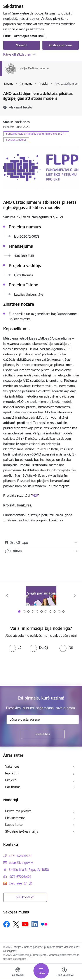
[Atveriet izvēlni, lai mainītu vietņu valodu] (18, 972)
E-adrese (16, 883)
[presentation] (37, 668)
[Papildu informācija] (30, 883)
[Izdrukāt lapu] (41, 542)
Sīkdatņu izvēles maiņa (22, 831)
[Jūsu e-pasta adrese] (43, 720)
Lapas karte (14, 825)
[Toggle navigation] (41, 971)
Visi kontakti (25, 897)
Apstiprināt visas (60, 45)
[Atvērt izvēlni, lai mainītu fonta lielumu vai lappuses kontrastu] (64, 972)
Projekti (11, 780)
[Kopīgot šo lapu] (41, 551)
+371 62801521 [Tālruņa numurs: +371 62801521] (20, 856)
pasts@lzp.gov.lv (21, 863)
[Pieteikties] (43, 734)
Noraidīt (22, 45)
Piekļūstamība (15, 818)
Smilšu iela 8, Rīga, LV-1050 (29, 870)
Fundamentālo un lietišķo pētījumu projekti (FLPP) (36, 134)
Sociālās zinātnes (16, 140)
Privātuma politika (18, 811)
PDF (35, 496)
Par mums (13, 787)
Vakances (12, 766)
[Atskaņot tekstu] (21, 107)
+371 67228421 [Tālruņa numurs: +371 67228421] (20, 877)
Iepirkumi (12, 773)
